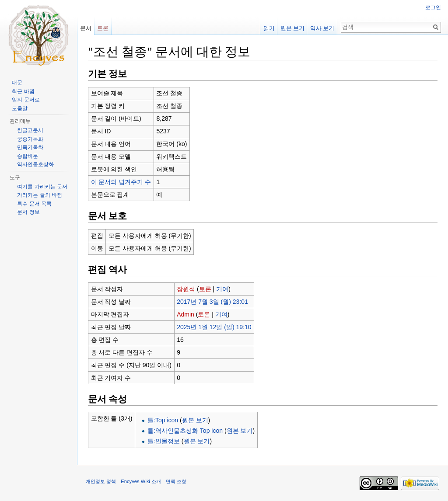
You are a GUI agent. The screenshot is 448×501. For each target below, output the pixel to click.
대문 (17, 83)
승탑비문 (28, 156)
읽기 (269, 28)
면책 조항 (176, 481)
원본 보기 (195, 420)
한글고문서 (30, 130)
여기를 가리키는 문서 (42, 187)
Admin (185, 314)
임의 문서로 (26, 100)
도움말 (20, 108)
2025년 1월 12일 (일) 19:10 (214, 327)
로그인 (433, 7)
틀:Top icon (163, 420)
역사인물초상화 (35, 164)
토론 (205, 289)
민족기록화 (30, 147)
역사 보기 (322, 28)
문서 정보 (28, 212)
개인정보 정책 (101, 481)
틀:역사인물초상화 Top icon (185, 431)
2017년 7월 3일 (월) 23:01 (212, 302)
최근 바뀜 (23, 91)
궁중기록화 (30, 139)
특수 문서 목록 (34, 204)
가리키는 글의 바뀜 (40, 195)
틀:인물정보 (164, 441)
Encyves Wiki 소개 (141, 481)
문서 (86, 28)
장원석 (186, 289)
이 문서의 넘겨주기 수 (121, 182)
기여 (222, 289)
